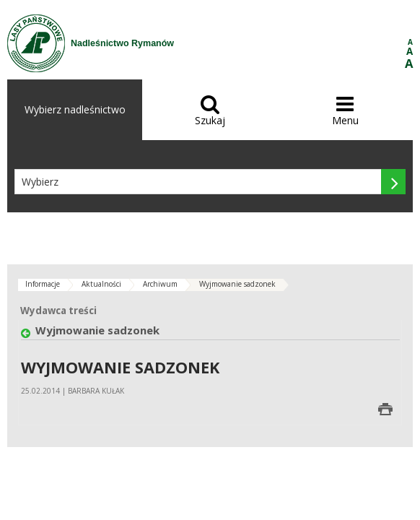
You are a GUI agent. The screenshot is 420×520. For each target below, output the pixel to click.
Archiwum (160, 284)
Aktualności (101, 284)
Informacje (43, 284)
